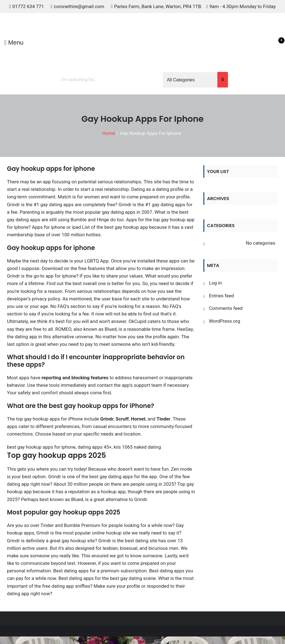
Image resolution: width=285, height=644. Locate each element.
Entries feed (222, 296)
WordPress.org (225, 321)
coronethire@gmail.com (79, 6)
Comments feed (226, 308)
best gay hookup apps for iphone (41, 447)
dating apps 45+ (95, 447)
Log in (215, 283)
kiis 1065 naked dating (137, 447)
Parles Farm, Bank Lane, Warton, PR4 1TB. (158, 6)
